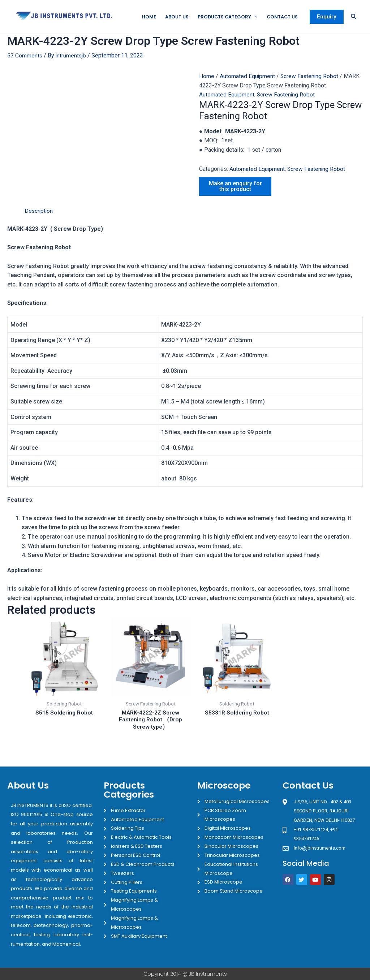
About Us (172, 17)
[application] (252, 17)
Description (39, 220)
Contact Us (281, 17)
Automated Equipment (248, 76)
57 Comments (25, 56)
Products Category (224, 17)
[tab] (39, 220)
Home (143, 17)
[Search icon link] (354, 17)
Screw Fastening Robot (287, 104)
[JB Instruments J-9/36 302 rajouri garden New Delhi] (323, 918)
